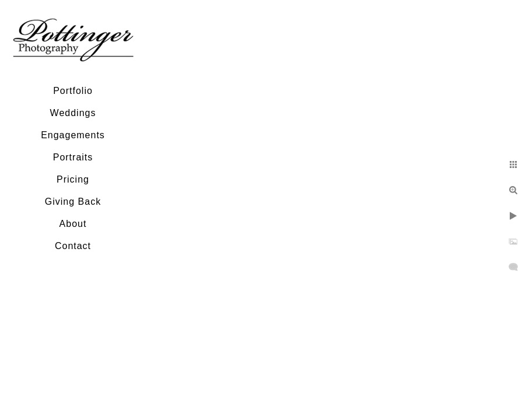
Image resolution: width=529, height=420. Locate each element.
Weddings (73, 113)
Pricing (73, 179)
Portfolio (73, 91)
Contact (73, 246)
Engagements (73, 135)
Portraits (73, 157)
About (73, 224)
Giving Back (73, 202)
